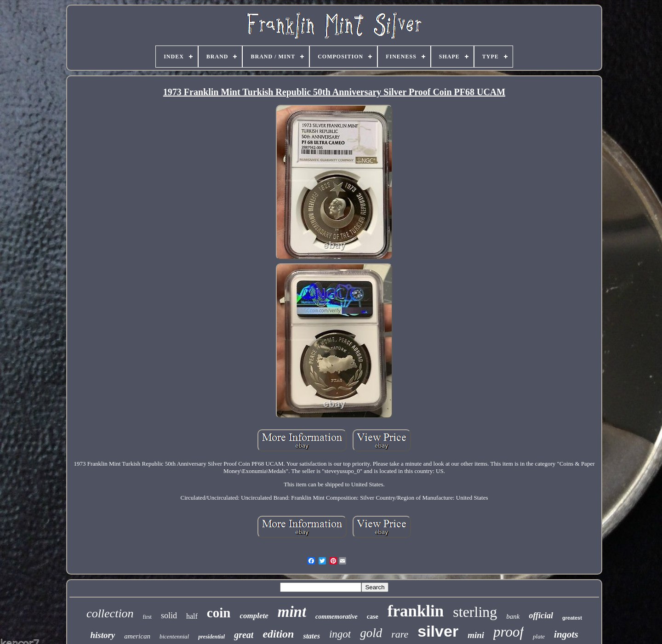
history (103, 635)
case (373, 617)
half (192, 616)
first (147, 617)
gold (371, 633)
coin (219, 613)
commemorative (337, 617)
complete (254, 616)
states (311, 636)
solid (169, 616)
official (541, 616)
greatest (572, 618)
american (137, 636)
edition (278, 634)
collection (110, 613)
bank (513, 616)
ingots (566, 634)
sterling (475, 612)
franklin (416, 611)
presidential (211, 637)
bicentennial (174, 636)
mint (292, 612)
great (244, 635)
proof (508, 632)
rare (400, 634)
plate (539, 636)
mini (476, 635)
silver (438, 631)
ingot (340, 634)
